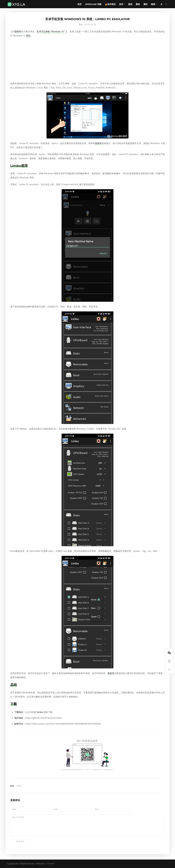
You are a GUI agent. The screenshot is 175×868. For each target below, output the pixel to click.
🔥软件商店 (110, 4)
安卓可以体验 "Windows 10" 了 (52, 31)
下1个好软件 (93, 770)
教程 (153, 4)
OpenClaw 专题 (93, 4)
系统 (28, 36)
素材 (145, 4)
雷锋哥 (18, 31)
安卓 (81, 24)
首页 (79, 4)
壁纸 (138, 4)
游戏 (130, 4)
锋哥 (78, 770)
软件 (121, 4)
